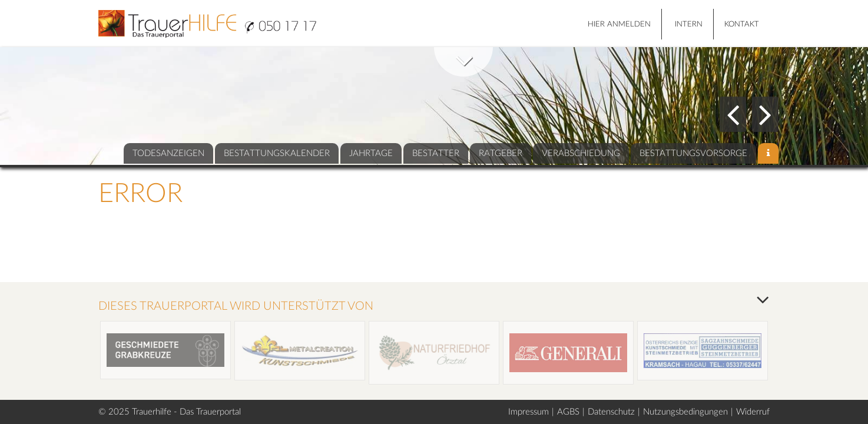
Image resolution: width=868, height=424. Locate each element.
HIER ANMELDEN (619, 24)
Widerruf (753, 412)
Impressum (529, 412)
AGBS (568, 412)
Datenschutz (611, 412)
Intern (689, 24)
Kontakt (742, 24)
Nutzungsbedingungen (685, 412)
